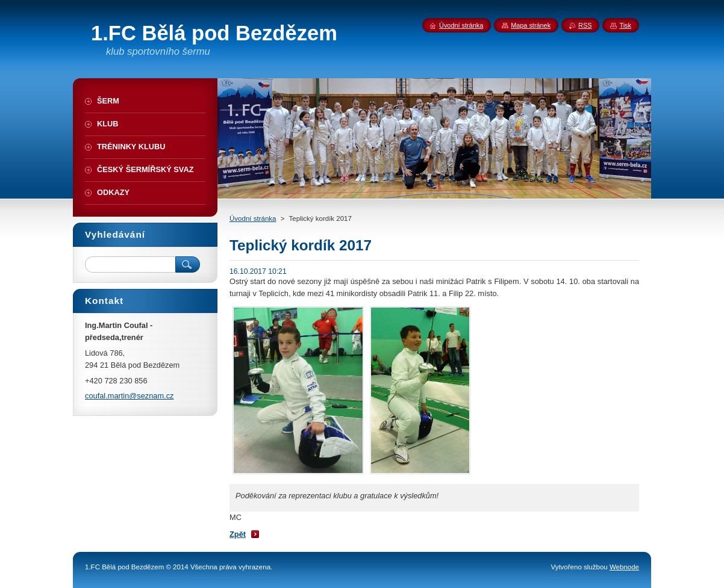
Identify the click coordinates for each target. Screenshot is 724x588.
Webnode (624, 567)
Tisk (625, 25)
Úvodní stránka (253, 218)
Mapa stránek (531, 25)
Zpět (238, 534)
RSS (585, 25)
